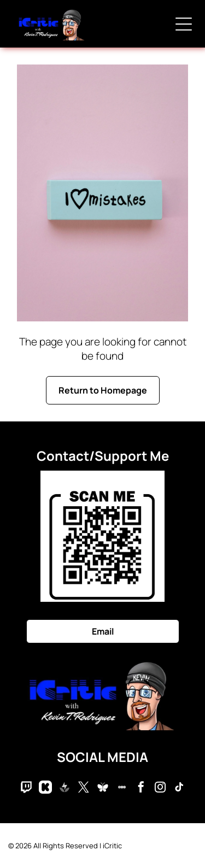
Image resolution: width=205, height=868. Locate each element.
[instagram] (160, 788)
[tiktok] (179, 788)
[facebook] (141, 788)
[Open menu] (184, 24)
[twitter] (84, 788)
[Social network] (26, 788)
